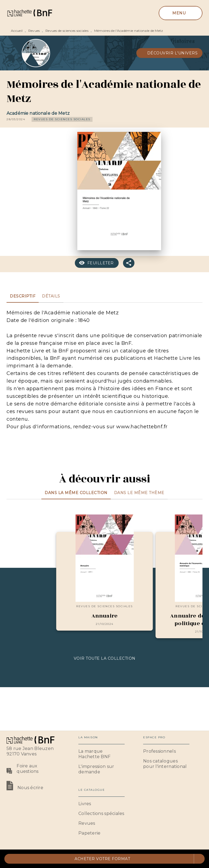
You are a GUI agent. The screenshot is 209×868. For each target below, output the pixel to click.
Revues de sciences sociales (67, 31)
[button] (170, 53)
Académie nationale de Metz (38, 113)
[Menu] (181, 13)
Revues (34, 31)
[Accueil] (29, 13)
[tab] (23, 296)
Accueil (17, 31)
